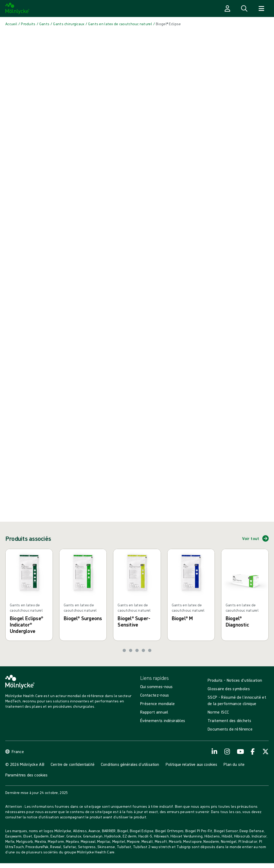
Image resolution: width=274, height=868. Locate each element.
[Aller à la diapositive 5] (150, 650)
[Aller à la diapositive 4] (143, 650)
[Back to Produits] (28, 24)
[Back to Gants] (44, 24)
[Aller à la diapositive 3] (137, 650)
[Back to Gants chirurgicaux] (69, 24)
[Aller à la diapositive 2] (131, 650)
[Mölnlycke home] (17, 8)
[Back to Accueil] (11, 24)
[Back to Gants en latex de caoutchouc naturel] (120, 24)
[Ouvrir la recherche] (244, 8)
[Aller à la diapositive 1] (124, 650)
